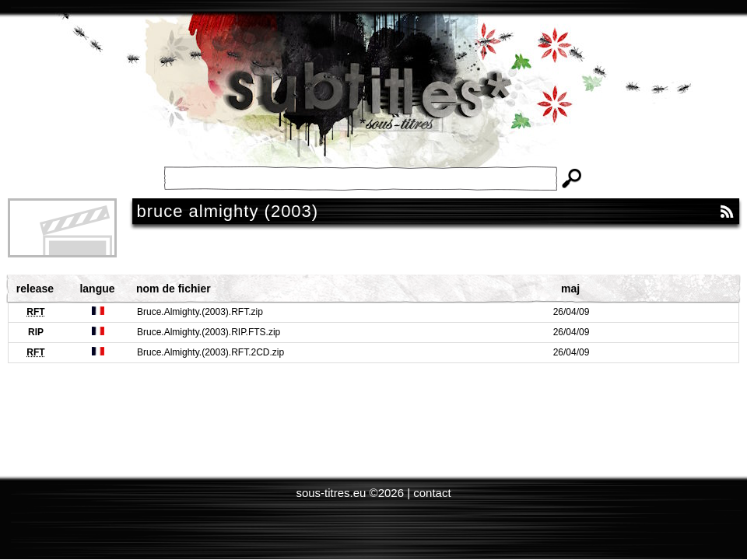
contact (432, 493)
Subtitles (373, 101)
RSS (727, 212)
